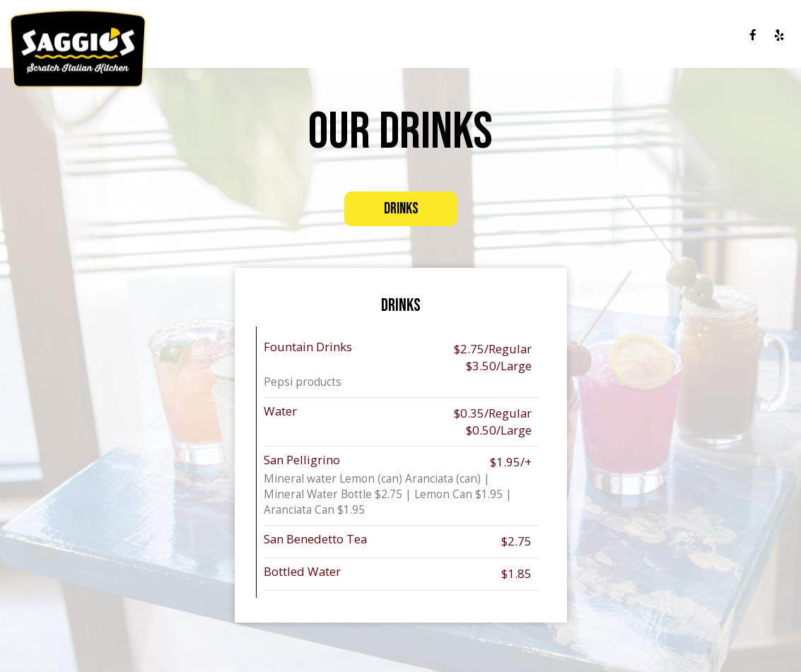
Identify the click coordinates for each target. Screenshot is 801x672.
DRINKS (491, 35)
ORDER (719, 35)
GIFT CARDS (638, 35)
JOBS (683, 35)
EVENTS (586, 35)
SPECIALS (538, 35)
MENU (451, 35)
